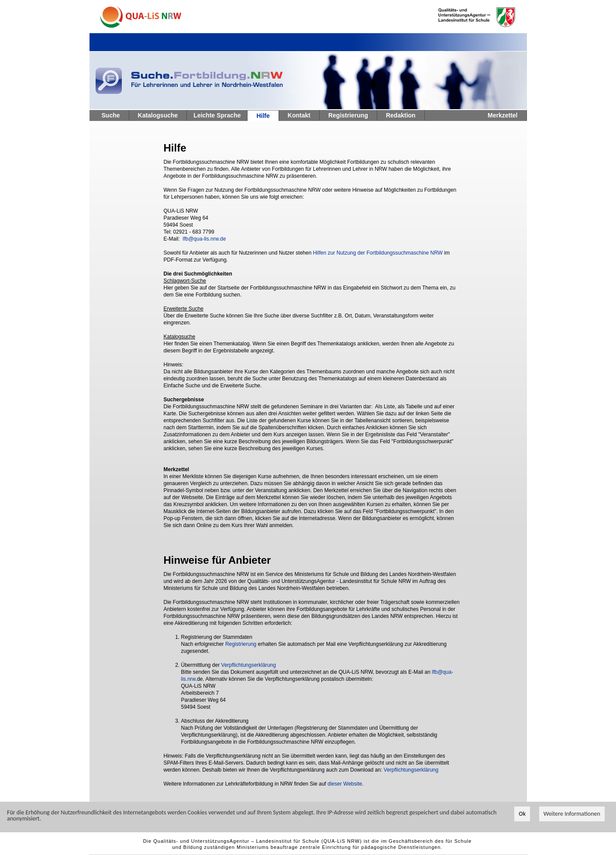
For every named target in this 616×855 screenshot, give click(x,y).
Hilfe (263, 116)
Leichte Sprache (217, 115)
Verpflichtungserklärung (249, 665)
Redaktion (401, 115)
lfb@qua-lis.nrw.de (205, 239)
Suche (111, 115)
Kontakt (299, 115)
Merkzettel (502, 115)
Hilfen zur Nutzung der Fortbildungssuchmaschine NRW (378, 253)
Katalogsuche (158, 115)
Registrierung (348, 115)
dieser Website (345, 784)
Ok (522, 814)
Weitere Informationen (572, 814)
